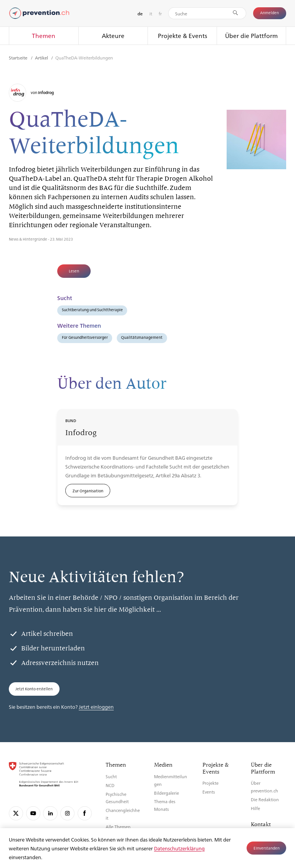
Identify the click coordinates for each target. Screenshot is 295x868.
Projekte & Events (182, 35)
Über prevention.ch (264, 787)
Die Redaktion (265, 800)
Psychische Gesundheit (117, 798)
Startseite (19, 58)
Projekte (210, 783)
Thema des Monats (165, 805)
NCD (110, 785)
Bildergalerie (167, 793)
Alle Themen (118, 827)
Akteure (113, 35)
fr (160, 13)
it (151, 13)
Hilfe (255, 808)
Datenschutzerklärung (179, 848)
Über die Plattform (251, 35)
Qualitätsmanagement (142, 337)
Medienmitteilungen (171, 780)
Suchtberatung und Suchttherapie (92, 309)
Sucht (111, 776)
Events (209, 792)
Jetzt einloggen (96, 707)
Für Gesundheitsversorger (85, 337)
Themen (44, 35)
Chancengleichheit (123, 814)
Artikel (42, 58)
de (140, 14)
